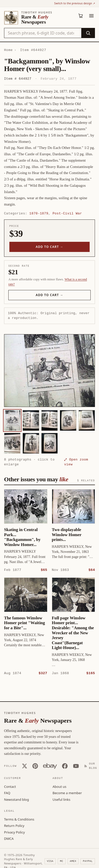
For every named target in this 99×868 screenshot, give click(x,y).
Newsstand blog (16, 799)
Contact (10, 786)
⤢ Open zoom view (76, 462)
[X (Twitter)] (25, 766)
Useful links (62, 799)
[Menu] (91, 16)
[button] (50, 371)
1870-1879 (39, 213)
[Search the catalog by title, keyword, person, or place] (43, 33)
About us (60, 786)
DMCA (9, 838)
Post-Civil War (67, 213)
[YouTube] (76, 766)
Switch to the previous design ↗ (75, 3)
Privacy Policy (14, 832)
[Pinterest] (35, 766)
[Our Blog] (92, 766)
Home (8, 50)
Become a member (67, 793)
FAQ (7, 793)
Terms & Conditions (19, 819)
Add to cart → (50, 247)
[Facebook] (65, 766)
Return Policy (14, 825)
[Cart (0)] (81, 16)
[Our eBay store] (50, 766)
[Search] (88, 33)
